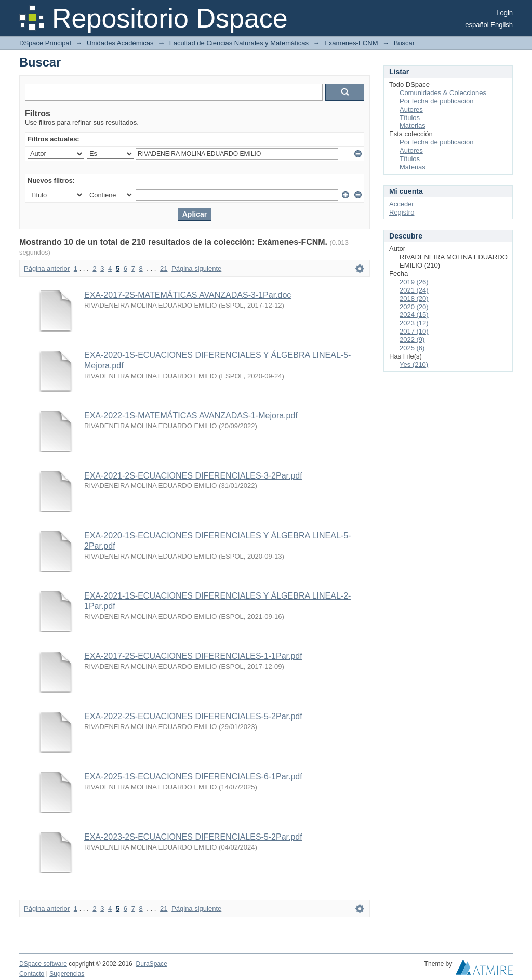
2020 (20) (414, 307)
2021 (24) (414, 290)
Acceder (402, 204)
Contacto (32, 974)
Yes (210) (414, 365)
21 (164, 268)
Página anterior (47, 268)
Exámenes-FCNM (351, 43)
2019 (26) (414, 282)
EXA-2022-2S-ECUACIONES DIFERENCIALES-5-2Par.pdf (193, 716)
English (502, 25)
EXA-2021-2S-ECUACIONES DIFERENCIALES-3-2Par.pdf (193, 476)
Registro (402, 212)
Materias (413, 125)
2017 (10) (414, 331)
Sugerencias (67, 974)
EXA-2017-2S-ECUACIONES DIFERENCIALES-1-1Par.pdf (193, 656)
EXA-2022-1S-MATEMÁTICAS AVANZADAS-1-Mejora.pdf (191, 415)
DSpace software (43, 964)
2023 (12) (414, 323)
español (477, 25)
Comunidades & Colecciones (443, 93)
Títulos (410, 118)
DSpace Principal (45, 43)
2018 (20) (414, 299)
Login (504, 13)
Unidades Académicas (120, 43)
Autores (411, 109)
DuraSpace (151, 964)
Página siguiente (196, 268)
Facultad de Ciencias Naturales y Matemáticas (239, 43)
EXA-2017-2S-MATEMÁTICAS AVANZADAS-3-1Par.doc (188, 295)
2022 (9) (412, 340)
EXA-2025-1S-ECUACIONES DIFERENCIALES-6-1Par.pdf (193, 777)
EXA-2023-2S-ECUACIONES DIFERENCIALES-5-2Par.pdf (193, 837)
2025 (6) (412, 348)
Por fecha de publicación (436, 101)
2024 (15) (414, 315)
